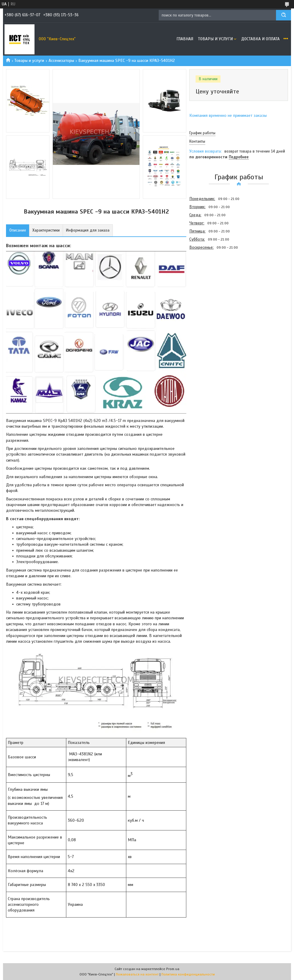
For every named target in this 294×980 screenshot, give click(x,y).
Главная (185, 39)
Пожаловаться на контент (137, 974)
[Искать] (283, 15)
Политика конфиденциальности (188, 974)
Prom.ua (173, 969)
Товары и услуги (215, 39)
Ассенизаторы (61, 61)
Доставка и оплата (260, 39)
